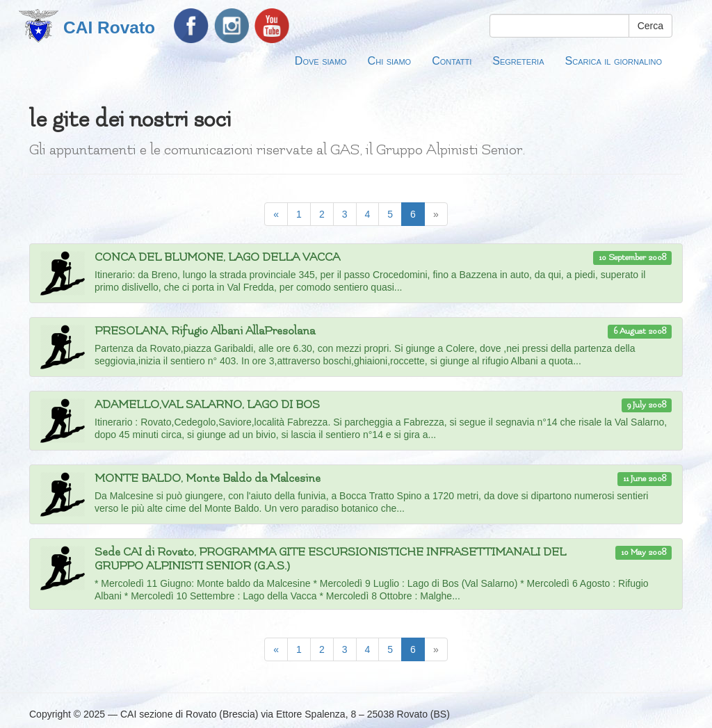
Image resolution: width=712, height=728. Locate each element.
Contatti (452, 60)
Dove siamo (321, 60)
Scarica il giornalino (614, 60)
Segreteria (518, 60)
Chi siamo (390, 60)
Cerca (650, 26)
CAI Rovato (109, 27)
